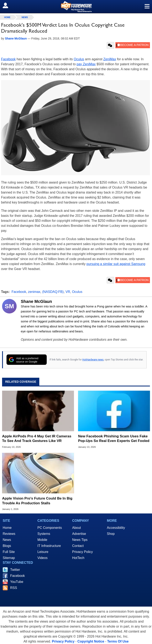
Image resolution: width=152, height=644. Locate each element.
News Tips (80, 540)
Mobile (42, 540)
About (77, 528)
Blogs (7, 546)
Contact (78, 546)
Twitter (15, 570)
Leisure (43, 552)
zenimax (34, 292)
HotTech (78, 558)
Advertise (79, 534)
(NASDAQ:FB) (53, 292)
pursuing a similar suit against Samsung (116, 264)
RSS (14, 588)
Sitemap (9, 558)
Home (7, 528)
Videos (43, 558)
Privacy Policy (83, 552)
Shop (111, 534)
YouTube (17, 582)
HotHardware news (93, 360)
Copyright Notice (91, 641)
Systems (44, 534)
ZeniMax (110, 59)
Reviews (9, 534)
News (25, 17)
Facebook (8, 59)
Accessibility (116, 528)
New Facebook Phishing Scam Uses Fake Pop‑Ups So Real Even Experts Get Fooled (114, 439)
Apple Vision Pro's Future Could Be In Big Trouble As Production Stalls (37, 501)
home (7, 17)
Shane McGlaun (36, 301)
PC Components (50, 528)
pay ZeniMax (86, 64)
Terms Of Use (118, 641)
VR (68, 292)
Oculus (79, 59)
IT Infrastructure (49, 546)
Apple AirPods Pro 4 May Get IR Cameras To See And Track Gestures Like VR (37, 439)
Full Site (9, 552)
